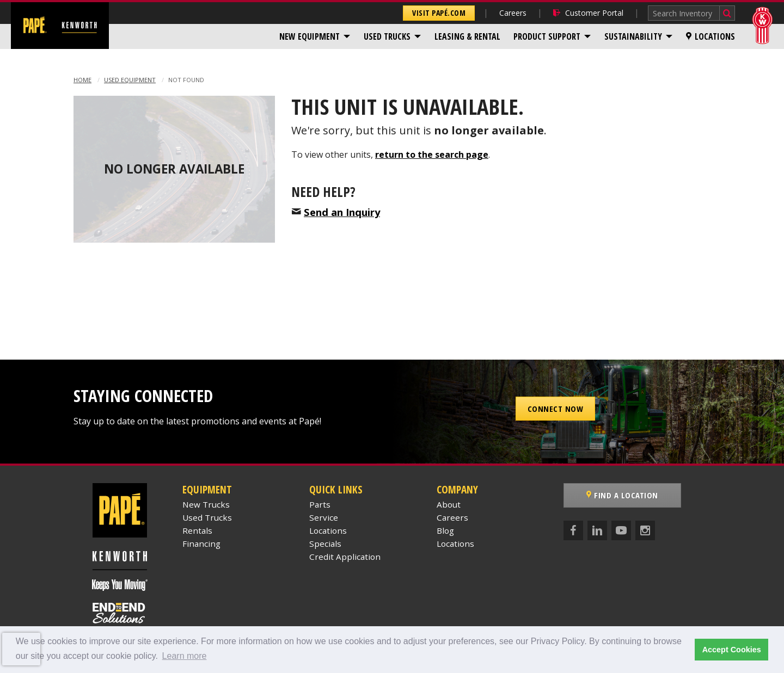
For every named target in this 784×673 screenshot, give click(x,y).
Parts (320, 504)
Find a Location (622, 495)
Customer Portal (588, 13)
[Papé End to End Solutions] (120, 613)
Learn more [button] (185, 656)
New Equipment (310, 36)
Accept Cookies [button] (732, 650)
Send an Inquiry (342, 212)
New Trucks (206, 504)
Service (324, 517)
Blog (445, 530)
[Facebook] (573, 530)
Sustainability (633, 36)
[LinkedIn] (597, 530)
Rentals (197, 530)
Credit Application (345, 557)
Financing (201, 544)
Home (82, 80)
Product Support (547, 36)
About (449, 504)
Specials (325, 544)
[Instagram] (645, 530)
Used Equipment (130, 80)
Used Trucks (387, 36)
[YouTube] (621, 530)
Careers (513, 13)
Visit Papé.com (439, 13)
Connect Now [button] (556, 409)
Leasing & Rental (467, 36)
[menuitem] (315, 36)
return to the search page (432, 155)
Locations (710, 36)
